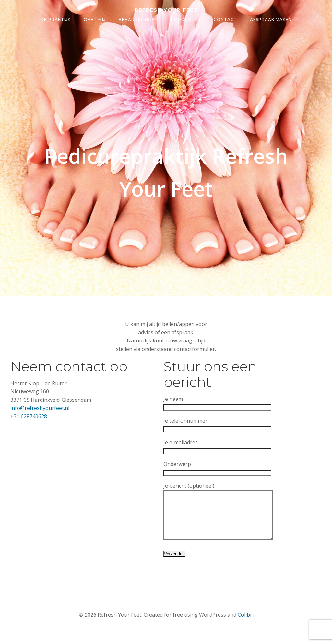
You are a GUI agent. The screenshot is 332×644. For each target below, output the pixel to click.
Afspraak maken (271, 20)
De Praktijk (56, 20)
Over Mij (95, 20)
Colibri (246, 625)
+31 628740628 (29, 416)
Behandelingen (138, 20)
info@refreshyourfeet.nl (40, 408)
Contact (225, 20)
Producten (186, 20)
